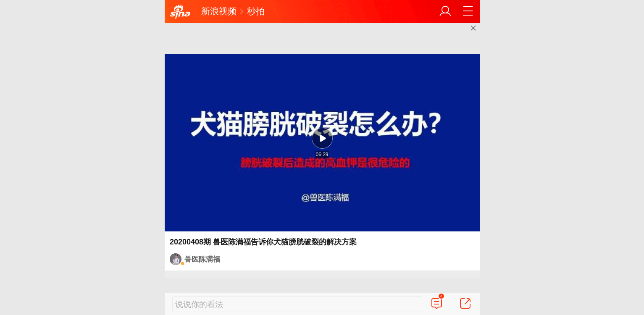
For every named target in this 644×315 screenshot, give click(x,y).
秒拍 (256, 11)
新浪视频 (219, 11)
